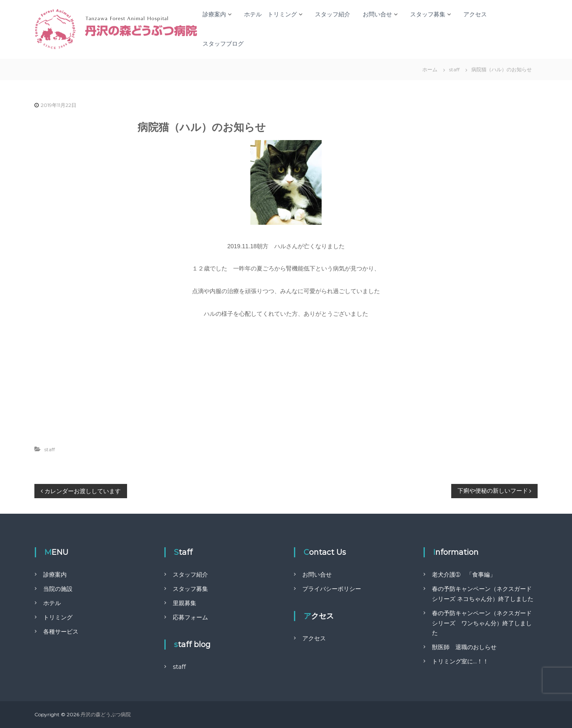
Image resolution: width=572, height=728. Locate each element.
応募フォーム (190, 617)
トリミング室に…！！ (460, 661)
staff (454, 69)
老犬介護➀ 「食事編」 (464, 575)
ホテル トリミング (270, 14)
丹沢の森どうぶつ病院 (106, 714)
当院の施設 (58, 589)
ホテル (52, 603)
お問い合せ (377, 14)
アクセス (475, 14)
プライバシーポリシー (332, 589)
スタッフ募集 (428, 14)
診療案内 (214, 14)
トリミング (58, 617)
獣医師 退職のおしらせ (464, 647)
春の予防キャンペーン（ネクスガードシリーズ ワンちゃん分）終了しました (482, 623)
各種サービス (61, 632)
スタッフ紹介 (333, 14)
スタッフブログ (223, 44)
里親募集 (185, 603)
